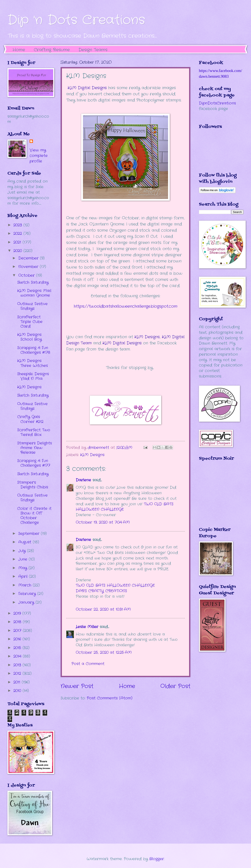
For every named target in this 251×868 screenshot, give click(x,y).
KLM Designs (147, 337)
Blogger (157, 859)
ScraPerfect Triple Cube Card (30, 322)
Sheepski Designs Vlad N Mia (33, 376)
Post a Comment (88, 664)
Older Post (175, 686)
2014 (18, 656)
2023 (18, 225)
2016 (18, 639)
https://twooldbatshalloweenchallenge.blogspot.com (126, 306)
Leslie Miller (87, 627)
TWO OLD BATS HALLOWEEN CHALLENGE (115, 585)
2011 (18, 682)
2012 (18, 674)
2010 (18, 691)
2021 (18, 242)
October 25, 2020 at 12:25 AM (104, 652)
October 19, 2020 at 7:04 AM (103, 522)
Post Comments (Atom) (110, 698)
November (29, 267)
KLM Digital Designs (87, 88)
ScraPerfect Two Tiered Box (34, 432)
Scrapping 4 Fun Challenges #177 (34, 463)
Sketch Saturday (33, 282)
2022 (18, 234)
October (27, 275)
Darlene (84, 480)
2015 (18, 648)
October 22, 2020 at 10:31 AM (103, 609)
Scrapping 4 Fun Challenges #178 (34, 350)
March (26, 585)
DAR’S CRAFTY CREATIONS (101, 591)
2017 (18, 631)
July (23, 551)
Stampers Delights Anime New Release (35, 448)
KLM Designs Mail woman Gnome (34, 293)
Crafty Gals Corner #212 (30, 419)
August (26, 542)
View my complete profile (39, 156)
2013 (18, 665)
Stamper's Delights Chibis (33, 485)
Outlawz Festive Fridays (32, 306)
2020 (18, 251)
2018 (18, 622)
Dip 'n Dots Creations (76, 20)
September (30, 534)
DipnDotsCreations (217, 103)
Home (19, 50)
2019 (18, 613)
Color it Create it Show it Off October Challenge (34, 516)
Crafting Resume (52, 50)
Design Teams (93, 50)
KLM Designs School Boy (29, 337)
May (23, 568)
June (24, 559)
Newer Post (77, 686)
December (29, 258)
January (27, 602)
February (28, 594)
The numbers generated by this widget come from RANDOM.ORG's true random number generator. (216, 497)
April (24, 576)
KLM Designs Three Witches (33, 363)
